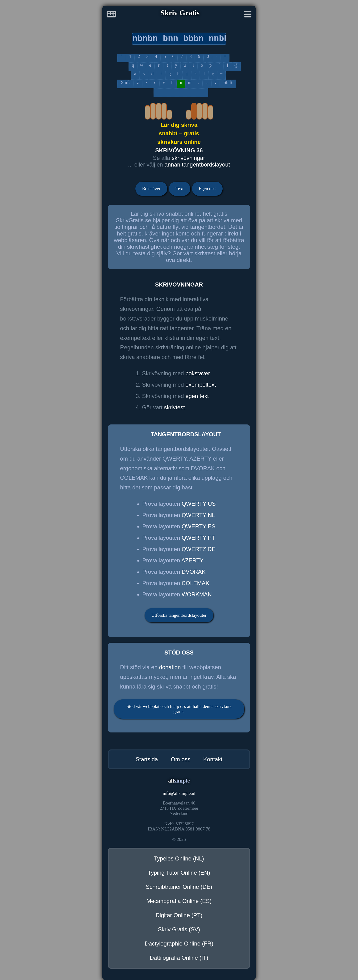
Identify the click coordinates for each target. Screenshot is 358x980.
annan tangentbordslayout (197, 165)
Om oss (181, 759)
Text (179, 189)
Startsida (147, 759)
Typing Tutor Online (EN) (179, 873)
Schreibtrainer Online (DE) (179, 887)
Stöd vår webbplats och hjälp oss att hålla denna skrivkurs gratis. (179, 709)
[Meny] (248, 15)
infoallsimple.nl (179, 793)
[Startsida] (111, 15)
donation (170, 667)
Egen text (207, 189)
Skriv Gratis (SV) (179, 929)
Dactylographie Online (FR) (179, 944)
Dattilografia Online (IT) (179, 958)
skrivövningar (188, 158)
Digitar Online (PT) (179, 915)
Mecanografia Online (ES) (179, 901)
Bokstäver (151, 189)
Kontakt (213, 759)
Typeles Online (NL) (179, 858)
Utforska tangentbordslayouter (179, 615)
